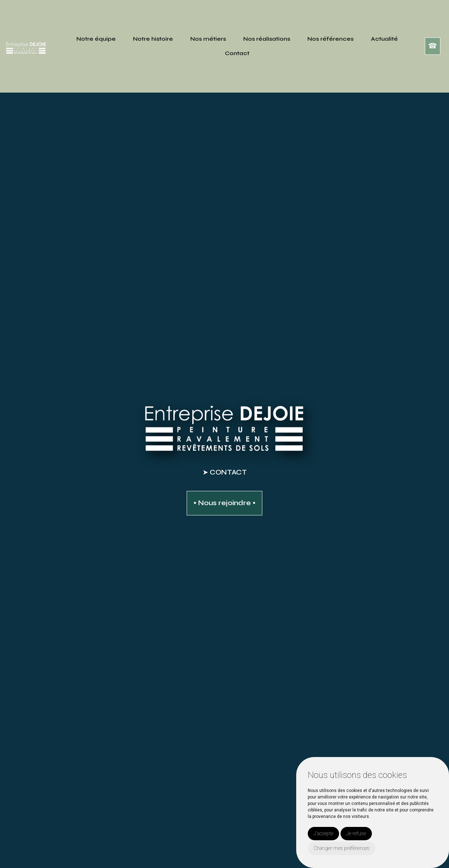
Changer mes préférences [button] (342, 848)
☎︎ (433, 46)
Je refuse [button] (356, 833)
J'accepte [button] (323, 833)
